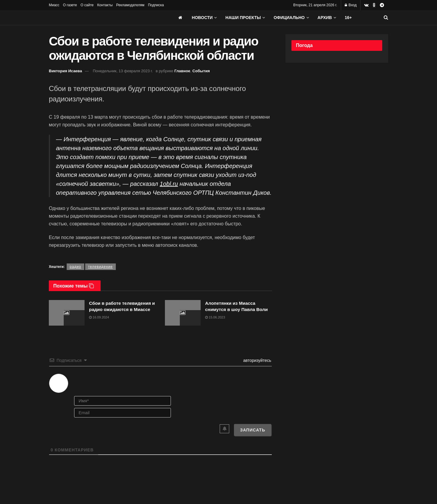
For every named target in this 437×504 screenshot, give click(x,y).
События (201, 71)
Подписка (156, 5)
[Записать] (253, 430)
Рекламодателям (130, 5)
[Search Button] (386, 18)
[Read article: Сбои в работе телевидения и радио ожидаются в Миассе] (67, 313)
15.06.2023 (215, 317)
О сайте (87, 5)
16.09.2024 (99, 317)
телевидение (100, 267)
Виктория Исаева (65, 71)
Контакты (105, 5)
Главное (182, 71)
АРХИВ (325, 18)
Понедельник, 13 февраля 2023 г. (123, 71)
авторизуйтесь (257, 360)
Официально (289, 18)
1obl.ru (169, 184)
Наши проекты (243, 18)
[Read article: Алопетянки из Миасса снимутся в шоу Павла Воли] (183, 313)
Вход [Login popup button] (351, 5)
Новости (202, 18)
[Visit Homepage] (93, 18)
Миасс (54, 5)
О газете (70, 5)
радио (75, 267)
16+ (348, 18)
